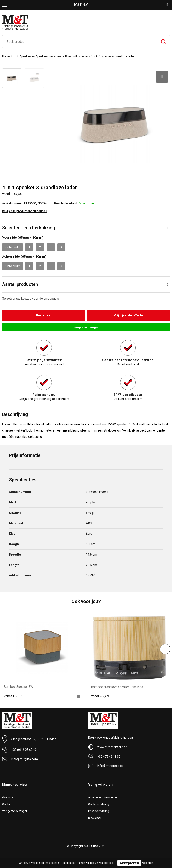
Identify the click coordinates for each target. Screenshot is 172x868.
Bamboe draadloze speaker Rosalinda (118, 685)
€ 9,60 (13, 695)
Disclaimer (95, 817)
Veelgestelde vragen (15, 810)
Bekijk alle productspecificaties (25, 209)
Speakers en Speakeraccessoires (41, 56)
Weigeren (147, 863)
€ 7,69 (100, 695)
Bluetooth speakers (78, 56)
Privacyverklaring (99, 810)
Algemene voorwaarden (103, 796)
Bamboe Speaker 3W (19, 685)
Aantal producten (20, 283)
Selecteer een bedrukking (29, 226)
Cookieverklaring (99, 803)
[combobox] (80, 42)
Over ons (8, 796)
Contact (7, 803)
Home (6, 56)
